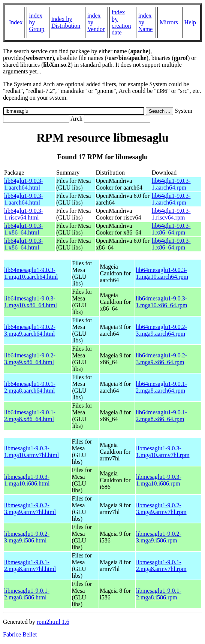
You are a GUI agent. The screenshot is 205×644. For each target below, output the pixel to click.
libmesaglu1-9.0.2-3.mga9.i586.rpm (159, 537)
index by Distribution (66, 22)
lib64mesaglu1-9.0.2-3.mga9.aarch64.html (30, 330)
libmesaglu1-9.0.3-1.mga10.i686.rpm (159, 480)
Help (190, 22)
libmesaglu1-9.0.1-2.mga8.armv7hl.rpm (161, 566)
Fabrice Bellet (20, 634)
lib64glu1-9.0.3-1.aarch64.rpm (171, 184)
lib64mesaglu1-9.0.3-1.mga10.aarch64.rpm (162, 273)
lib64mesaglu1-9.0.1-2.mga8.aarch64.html (30, 387)
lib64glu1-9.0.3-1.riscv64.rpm (171, 214)
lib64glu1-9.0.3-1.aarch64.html (24, 184)
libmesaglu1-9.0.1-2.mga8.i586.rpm (159, 594)
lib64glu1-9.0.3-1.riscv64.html (24, 214)
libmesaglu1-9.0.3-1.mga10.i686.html (27, 480)
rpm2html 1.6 (53, 622)
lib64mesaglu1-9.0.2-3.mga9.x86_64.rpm (161, 359)
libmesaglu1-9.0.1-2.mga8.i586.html (27, 594)
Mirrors (169, 22)
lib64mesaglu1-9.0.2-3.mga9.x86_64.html (30, 359)
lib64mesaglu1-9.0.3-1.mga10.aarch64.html (31, 273)
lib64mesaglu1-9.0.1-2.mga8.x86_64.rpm (161, 416)
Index (16, 22)
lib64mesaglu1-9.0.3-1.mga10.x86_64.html (31, 302)
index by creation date (121, 22)
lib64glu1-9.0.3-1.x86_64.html (24, 229)
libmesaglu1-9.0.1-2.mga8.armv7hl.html (30, 566)
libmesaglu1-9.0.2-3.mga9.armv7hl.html (30, 509)
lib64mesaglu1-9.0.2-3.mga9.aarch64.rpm (161, 330)
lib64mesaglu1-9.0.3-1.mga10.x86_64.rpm (161, 302)
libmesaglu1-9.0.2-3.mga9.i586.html (27, 537)
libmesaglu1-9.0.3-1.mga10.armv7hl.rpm (163, 452)
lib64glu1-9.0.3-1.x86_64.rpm (171, 229)
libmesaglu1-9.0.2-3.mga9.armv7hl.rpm (161, 509)
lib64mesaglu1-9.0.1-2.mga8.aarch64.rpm (161, 387)
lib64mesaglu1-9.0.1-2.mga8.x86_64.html (30, 416)
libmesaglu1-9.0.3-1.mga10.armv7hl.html (31, 452)
